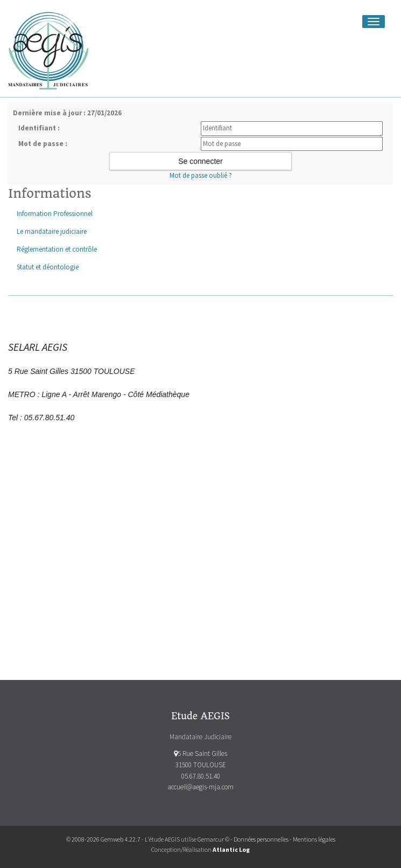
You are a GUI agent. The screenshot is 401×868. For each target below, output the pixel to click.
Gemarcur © (213, 839)
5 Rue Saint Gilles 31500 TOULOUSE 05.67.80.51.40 (200, 765)
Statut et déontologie (48, 267)
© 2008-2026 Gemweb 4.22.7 (103, 839)
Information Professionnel (55, 214)
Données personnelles (261, 839)
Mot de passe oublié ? (201, 175)
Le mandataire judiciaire (52, 231)
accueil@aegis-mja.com (200, 787)
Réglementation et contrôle (57, 249)
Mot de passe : (43, 144)
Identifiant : (39, 128)
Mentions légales (314, 839)
